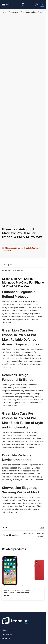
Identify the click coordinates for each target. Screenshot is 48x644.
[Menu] (6, 5)
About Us (6, 638)
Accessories (14, 12)
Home (4, 12)
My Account (7, 630)
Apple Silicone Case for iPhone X (17, 593)
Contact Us (7, 634)
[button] (42, 5)
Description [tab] (8, 265)
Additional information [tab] (12, 271)
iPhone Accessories (28, 12)
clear (42, 527)
